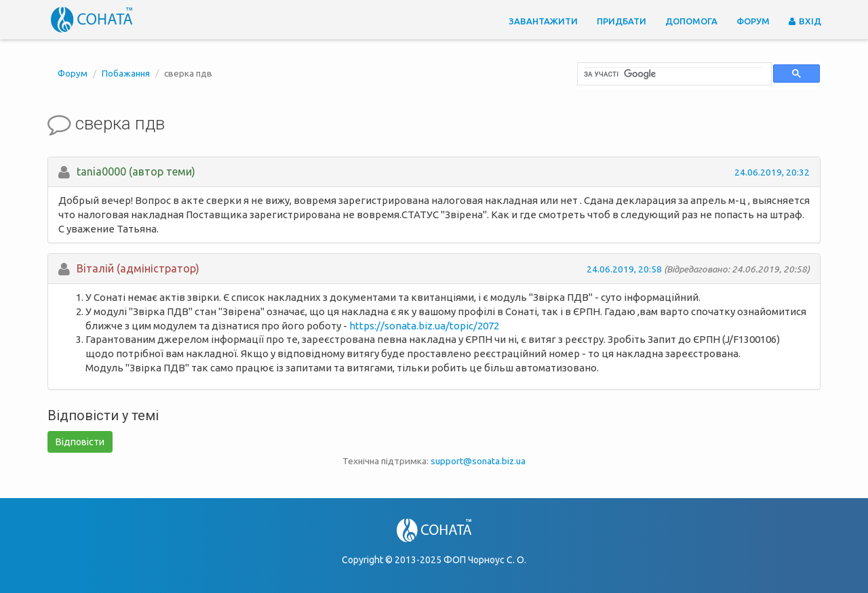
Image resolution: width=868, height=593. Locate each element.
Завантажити (543, 21)
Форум (753, 21)
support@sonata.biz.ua (478, 461)
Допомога (691, 21)
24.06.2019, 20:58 (624, 269)
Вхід (805, 21)
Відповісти (80, 442)
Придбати (622, 21)
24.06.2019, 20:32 (772, 172)
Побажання (126, 73)
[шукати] (673, 74)
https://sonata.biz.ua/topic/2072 (424, 326)
